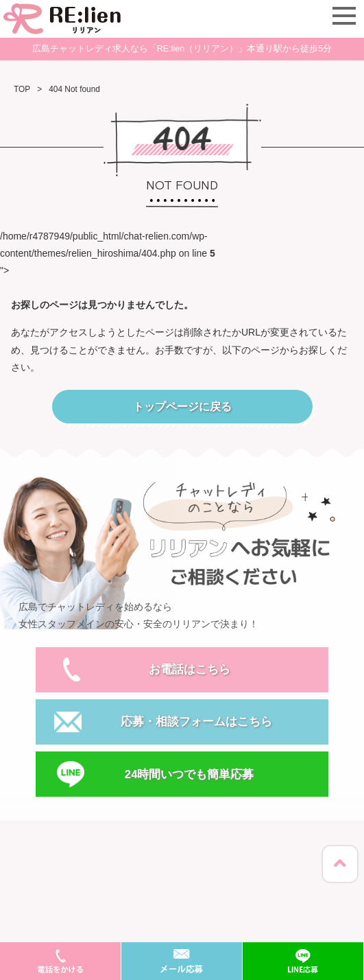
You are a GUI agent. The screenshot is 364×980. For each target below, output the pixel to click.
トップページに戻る (182, 406)
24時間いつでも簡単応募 (190, 774)
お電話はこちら (190, 669)
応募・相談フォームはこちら (196, 722)
